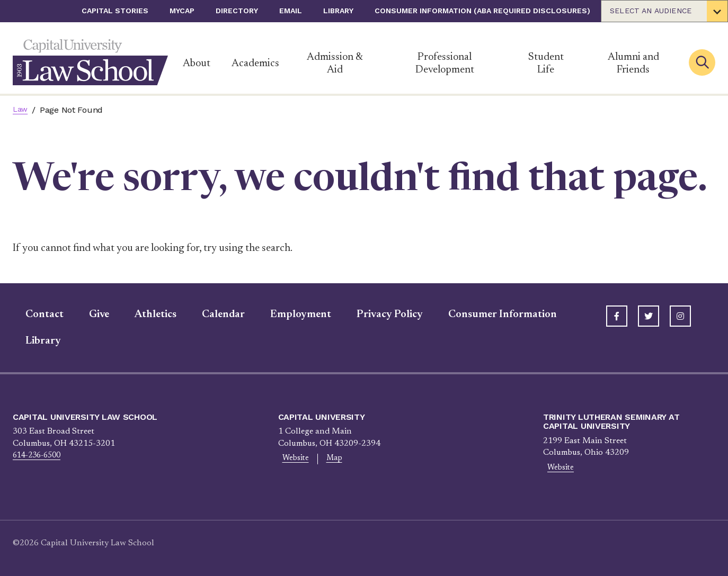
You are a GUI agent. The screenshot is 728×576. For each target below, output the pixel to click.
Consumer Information (490, 314)
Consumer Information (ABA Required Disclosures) (482, 11)
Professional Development (445, 64)
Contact (32, 314)
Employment (288, 314)
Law (21, 110)
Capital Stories (115, 11)
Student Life (546, 64)
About (197, 64)
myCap (182, 11)
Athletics (143, 314)
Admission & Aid (335, 64)
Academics (255, 64)
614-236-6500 (40, 455)
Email (291, 11)
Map (323, 460)
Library (338, 11)
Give (86, 314)
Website (292, 460)
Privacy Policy (377, 314)
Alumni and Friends (633, 64)
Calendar (211, 314)
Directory (237, 11)
